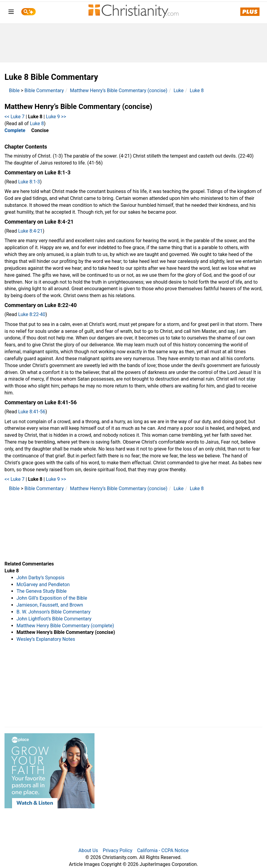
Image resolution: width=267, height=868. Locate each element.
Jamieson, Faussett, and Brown (50, 605)
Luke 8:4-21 (31, 231)
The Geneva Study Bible (42, 591)
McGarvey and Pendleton (43, 585)
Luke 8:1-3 (29, 182)
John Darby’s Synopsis (40, 578)
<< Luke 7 (15, 117)
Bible (14, 90)
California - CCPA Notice (163, 850)
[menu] (11, 13)
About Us (88, 850)
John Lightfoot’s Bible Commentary (54, 619)
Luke (178, 90)
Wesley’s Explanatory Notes (46, 639)
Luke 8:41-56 (32, 412)
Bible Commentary (44, 90)
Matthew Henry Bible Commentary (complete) (65, 626)
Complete (15, 130)
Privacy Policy (118, 850)
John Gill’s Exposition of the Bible (52, 598)
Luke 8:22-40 (32, 314)
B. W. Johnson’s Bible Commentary (54, 612)
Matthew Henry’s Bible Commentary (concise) (119, 90)
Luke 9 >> (56, 117)
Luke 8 (197, 90)
